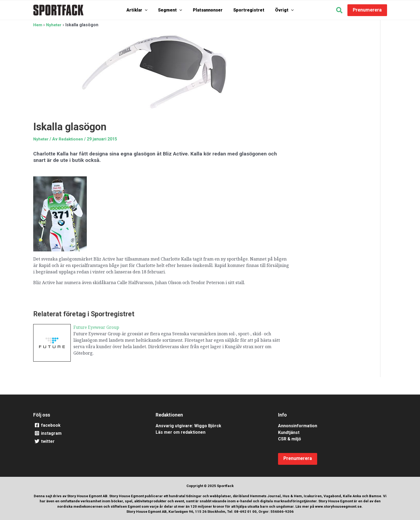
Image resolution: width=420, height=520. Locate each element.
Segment (173, 10)
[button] (340, 11)
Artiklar (142, 10)
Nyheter (41, 139)
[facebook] (88, 425)
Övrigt (279, 10)
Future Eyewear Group (97, 327)
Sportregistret (246, 10)
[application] (150, 10)
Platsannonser (208, 10)
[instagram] (88, 433)
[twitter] (88, 441)
